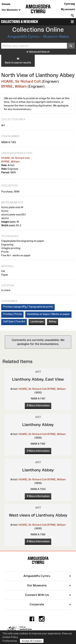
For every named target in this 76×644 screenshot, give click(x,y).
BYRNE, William (14, 86)
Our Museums (11, 10)
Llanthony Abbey (38, 425)
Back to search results (18, 61)
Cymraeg (69, 4)
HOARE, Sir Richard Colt (21, 81)
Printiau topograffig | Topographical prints (28, 307)
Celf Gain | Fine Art (14, 321)
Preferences (10, 641)
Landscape (37, 321)
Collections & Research (20, 22)
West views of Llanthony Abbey (38, 515)
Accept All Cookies (32, 641)
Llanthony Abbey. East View (38, 379)
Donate (6, 4)
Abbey (53, 321)
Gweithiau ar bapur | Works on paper (48, 314)
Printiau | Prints (12, 314)
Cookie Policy (10, 637)
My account (68, 9)
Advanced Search (38, 52)
